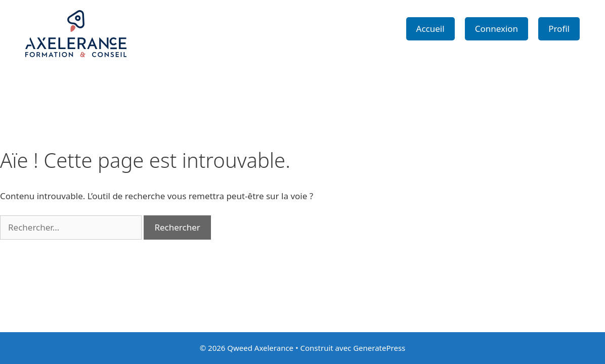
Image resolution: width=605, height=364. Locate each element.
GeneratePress (379, 348)
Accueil (430, 29)
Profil (559, 29)
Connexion (496, 29)
